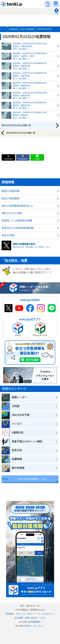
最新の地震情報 (11, 191)
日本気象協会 (34, 622)
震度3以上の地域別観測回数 (18, 228)
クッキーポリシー (46, 614)
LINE (37, 159)
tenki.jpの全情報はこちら (32, 479)
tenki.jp (12, 4)
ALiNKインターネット (34, 626)
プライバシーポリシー (26, 614)
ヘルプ (42, 618)
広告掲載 (19, 618)
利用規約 (9, 614)
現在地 (56, 13)
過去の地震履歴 (11, 198)
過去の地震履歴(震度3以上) (17, 206)
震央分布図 (8, 235)
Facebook (23, 159)
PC (38, 606)
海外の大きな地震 (12, 213)
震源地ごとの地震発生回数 (17, 221)
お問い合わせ (31, 618)
